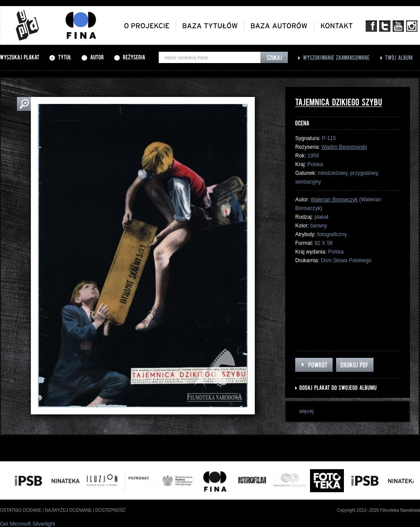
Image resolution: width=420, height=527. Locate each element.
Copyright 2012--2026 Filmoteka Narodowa (378, 510)
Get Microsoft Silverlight (28, 524)
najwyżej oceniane (68, 510)
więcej (306, 411)
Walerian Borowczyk (334, 200)
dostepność (110, 510)
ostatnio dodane (21, 510)
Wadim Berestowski (344, 147)
